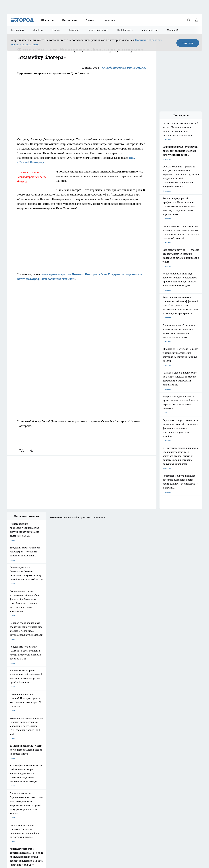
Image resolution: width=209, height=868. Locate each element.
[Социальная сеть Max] (171, 763)
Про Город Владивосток (43, 766)
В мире (56, 30)
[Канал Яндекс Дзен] (164, 763)
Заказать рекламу (98, 30)
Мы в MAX (173, 30)
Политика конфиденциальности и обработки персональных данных (36, 841)
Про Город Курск (40, 762)
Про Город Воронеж (94, 758)
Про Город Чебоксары (42, 758)
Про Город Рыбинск (68, 762)
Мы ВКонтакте (125, 30)
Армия (90, 20)
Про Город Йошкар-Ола (17, 762)
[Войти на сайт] (196, 20)
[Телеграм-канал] (156, 763)
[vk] (22, 450)
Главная (10, 785)
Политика (109, 20)
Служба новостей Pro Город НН (124, 68)
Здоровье (74, 30)
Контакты (88, 777)
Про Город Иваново (120, 758)
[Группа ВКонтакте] (141, 763)
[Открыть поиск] (189, 20)
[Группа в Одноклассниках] (148, 763)
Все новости (18, 30)
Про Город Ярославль (16, 766)
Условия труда (13, 781)
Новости (88, 781)
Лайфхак (38, 30)
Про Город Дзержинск (16, 758)
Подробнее (87, 837)
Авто (47, 781)
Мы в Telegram (150, 30)
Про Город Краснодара (69, 766)
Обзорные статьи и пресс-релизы (21, 777)
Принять (188, 43)
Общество (47, 20)
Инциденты (70, 20)
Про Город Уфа (92, 762)
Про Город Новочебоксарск (71, 758)
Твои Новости (118, 762)
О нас (48, 777)
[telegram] (32, 450)
